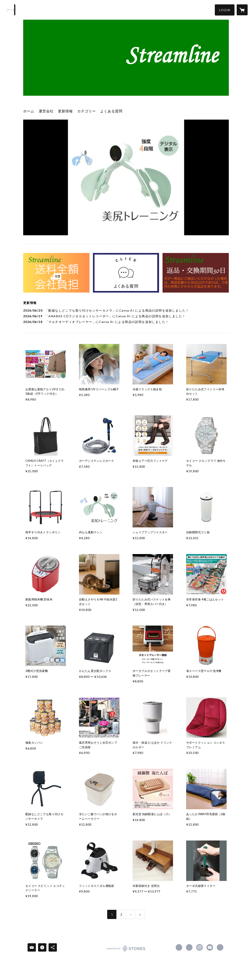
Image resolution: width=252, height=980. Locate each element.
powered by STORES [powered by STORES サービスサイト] (126, 951)
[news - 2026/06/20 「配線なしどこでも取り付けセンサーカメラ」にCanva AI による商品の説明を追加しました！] (126, 310)
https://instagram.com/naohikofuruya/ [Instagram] (199, 947)
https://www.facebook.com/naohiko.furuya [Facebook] (179, 947)
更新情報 (65, 111)
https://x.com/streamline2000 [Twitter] (189, 947)
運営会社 (46, 111)
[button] (225, 10)
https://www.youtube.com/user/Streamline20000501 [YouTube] (210, 947)
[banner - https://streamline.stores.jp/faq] (126, 273)
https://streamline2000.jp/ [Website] (220, 947)
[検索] (10, 10)
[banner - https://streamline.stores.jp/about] (56, 273)
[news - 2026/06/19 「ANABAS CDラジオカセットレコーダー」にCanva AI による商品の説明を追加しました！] (126, 316)
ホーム (29, 111)
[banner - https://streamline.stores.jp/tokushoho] (196, 273)
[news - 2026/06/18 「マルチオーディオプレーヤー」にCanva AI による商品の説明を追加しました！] (126, 322)
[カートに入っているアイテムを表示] (242, 10)
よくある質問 (111, 111)
